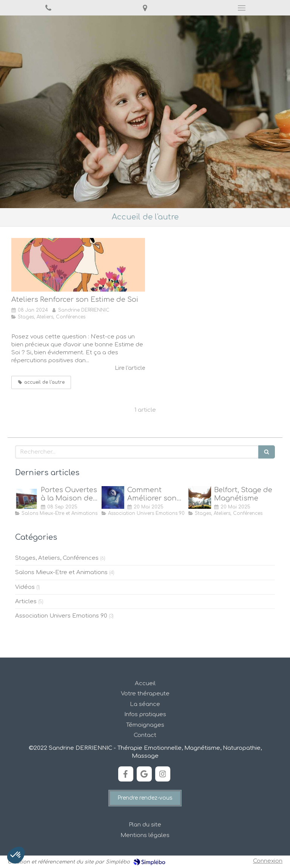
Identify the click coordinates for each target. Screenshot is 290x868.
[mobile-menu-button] (242, 8)
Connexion (268, 861)
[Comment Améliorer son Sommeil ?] (113, 497)
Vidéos (25, 587)
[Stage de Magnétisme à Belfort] (200, 497)
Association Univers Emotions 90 (61, 616)
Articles (26, 602)
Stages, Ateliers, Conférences (57, 558)
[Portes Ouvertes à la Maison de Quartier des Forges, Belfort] (26, 497)
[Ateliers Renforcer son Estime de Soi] (78, 265)
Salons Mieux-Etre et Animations (61, 572)
